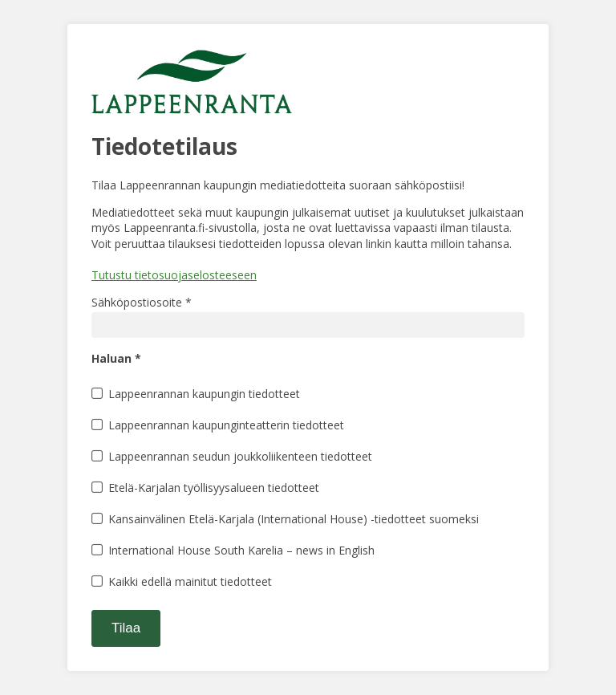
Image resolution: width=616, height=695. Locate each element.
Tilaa (126, 628)
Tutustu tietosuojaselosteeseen (174, 275)
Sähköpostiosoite (142, 302)
